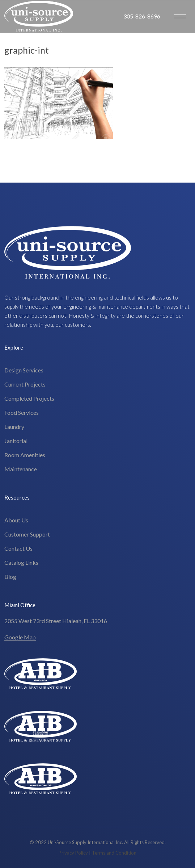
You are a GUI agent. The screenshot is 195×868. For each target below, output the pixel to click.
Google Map (20, 637)
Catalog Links (21, 562)
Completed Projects (29, 398)
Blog (10, 577)
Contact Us (18, 548)
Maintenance (21, 469)
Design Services (24, 370)
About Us (16, 520)
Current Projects (25, 384)
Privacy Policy (73, 853)
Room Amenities (25, 455)
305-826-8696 (142, 16)
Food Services (22, 412)
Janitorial (16, 441)
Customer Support (27, 534)
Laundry (14, 427)
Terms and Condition (114, 853)
